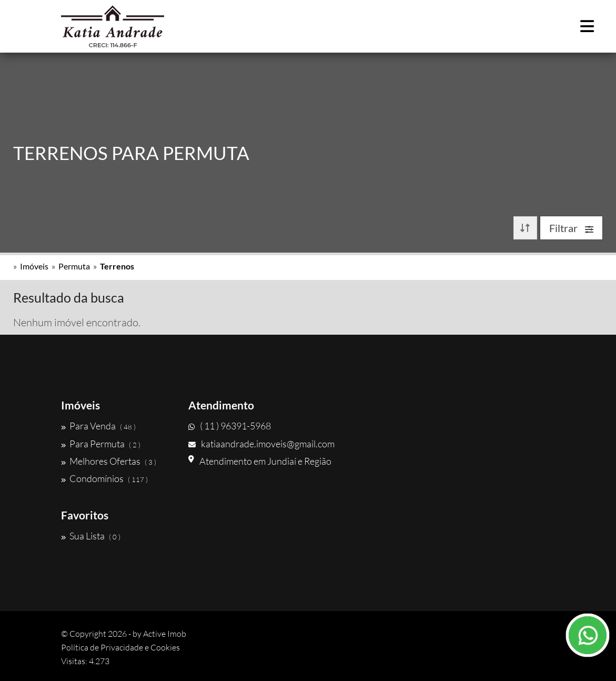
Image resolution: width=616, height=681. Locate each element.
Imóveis (34, 266)
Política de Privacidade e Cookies (120, 647)
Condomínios (104, 478)
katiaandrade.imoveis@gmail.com (261, 444)
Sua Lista (91, 536)
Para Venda (98, 426)
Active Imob (165, 634)
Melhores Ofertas (109, 461)
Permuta (74, 266)
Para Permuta (101, 444)
